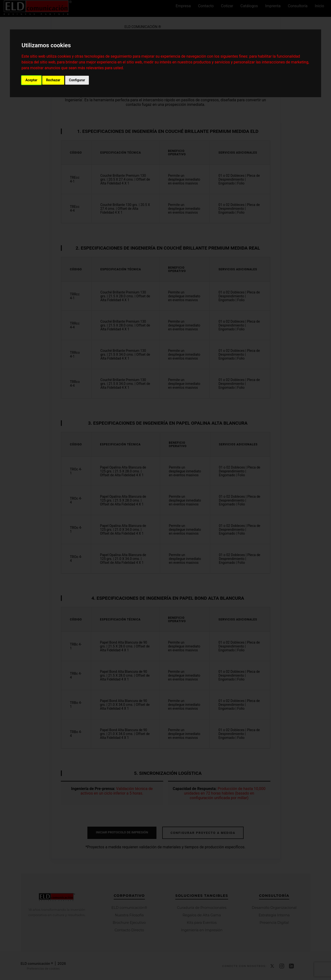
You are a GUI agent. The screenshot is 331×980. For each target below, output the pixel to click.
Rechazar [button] (53, 80)
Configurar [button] (77, 80)
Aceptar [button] (31, 80)
